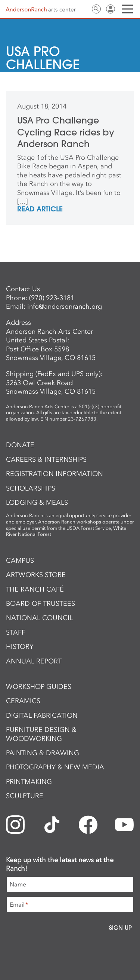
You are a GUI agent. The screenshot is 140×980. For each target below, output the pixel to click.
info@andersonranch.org (65, 306)
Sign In (111, 9)
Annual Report (34, 661)
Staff (16, 632)
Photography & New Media (55, 767)
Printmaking (29, 782)
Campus (20, 561)
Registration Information (55, 474)
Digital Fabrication (42, 715)
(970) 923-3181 (52, 298)
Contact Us (82, 9)
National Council (39, 618)
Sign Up (120, 928)
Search (96, 9)
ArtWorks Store (36, 575)
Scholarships (31, 488)
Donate (20, 445)
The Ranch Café (35, 589)
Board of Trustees (41, 604)
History (20, 647)
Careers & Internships (46, 460)
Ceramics (23, 701)
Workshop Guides (39, 687)
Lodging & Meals (37, 503)
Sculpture (25, 796)
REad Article (40, 210)
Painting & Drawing (43, 753)
